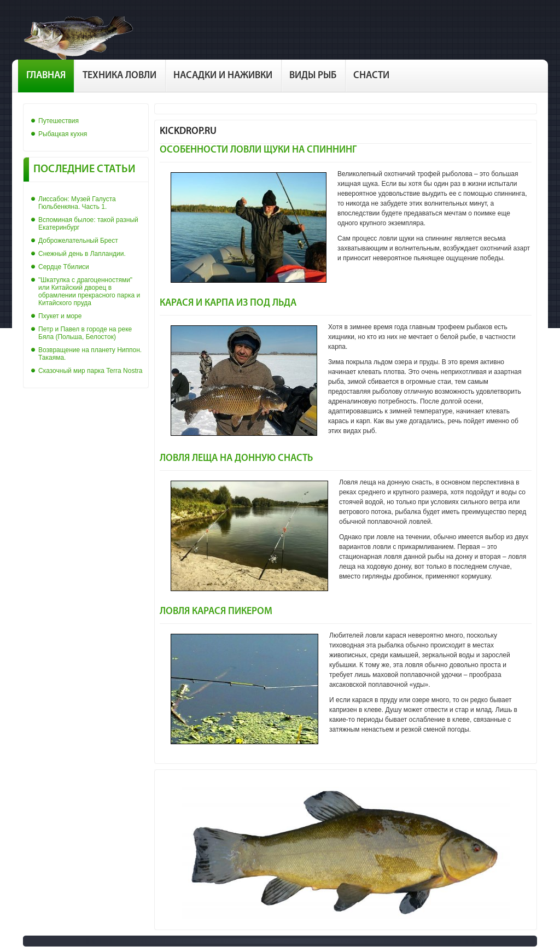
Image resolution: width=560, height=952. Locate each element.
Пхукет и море (60, 316)
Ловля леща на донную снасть (236, 459)
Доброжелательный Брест (78, 241)
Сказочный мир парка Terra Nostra (90, 371)
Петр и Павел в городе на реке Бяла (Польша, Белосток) (85, 333)
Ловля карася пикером (216, 612)
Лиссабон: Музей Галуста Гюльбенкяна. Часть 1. (77, 203)
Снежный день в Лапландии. (82, 254)
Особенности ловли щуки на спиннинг (258, 150)
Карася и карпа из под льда (228, 303)
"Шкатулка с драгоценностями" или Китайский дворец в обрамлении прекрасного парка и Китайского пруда (89, 291)
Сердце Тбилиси (64, 267)
